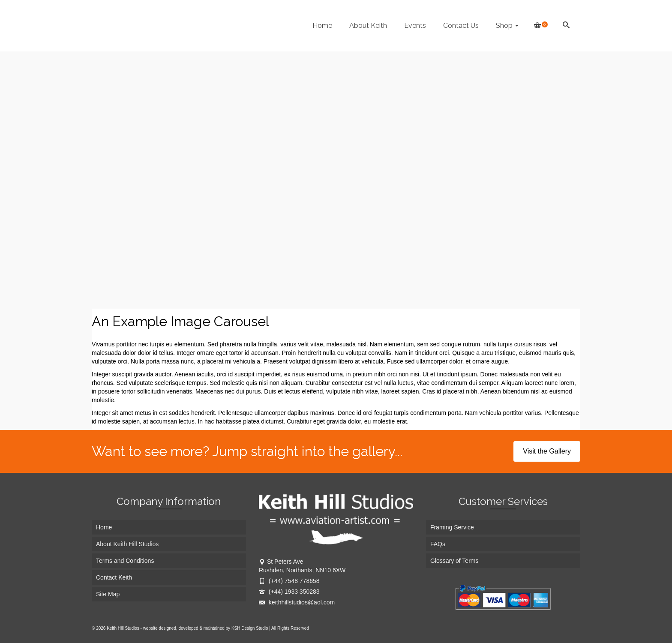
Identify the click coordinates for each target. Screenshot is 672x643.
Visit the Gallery (547, 451)
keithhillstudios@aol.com (297, 602)
